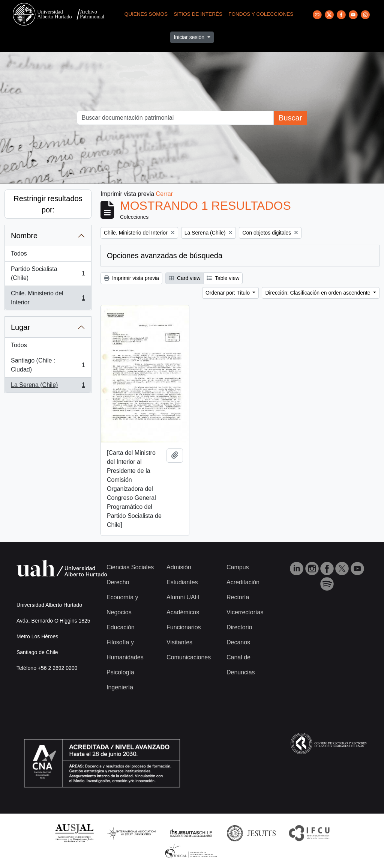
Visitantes (179, 642)
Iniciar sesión (190, 37)
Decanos (238, 642)
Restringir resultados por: (48, 204)
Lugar (20, 327)
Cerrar (164, 194)
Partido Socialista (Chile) (48, 273)
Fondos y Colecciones (261, 14)
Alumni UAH (183, 597)
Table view (223, 278)
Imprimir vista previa (131, 278)
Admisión (179, 567)
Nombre (24, 236)
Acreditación (243, 582)
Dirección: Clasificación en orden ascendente (318, 293)
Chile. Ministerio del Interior (48, 298)
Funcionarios (184, 627)
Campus (238, 567)
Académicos (183, 612)
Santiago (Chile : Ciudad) (48, 365)
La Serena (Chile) (48, 387)
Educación (121, 627)
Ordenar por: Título (228, 293)
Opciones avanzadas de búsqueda (165, 256)
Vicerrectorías (245, 612)
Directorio (239, 627)
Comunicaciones (189, 657)
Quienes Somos (146, 14)
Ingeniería (120, 687)
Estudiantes (182, 582)
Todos (19, 253)
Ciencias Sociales (130, 567)
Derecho (118, 582)
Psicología (120, 672)
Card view (184, 278)
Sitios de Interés (198, 14)
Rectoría (238, 597)
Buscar (290, 118)
